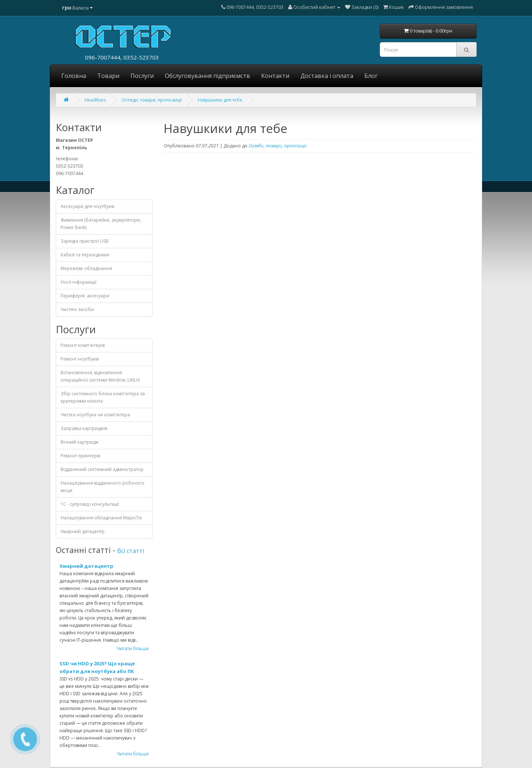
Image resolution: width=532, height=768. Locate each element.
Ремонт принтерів (80, 456)
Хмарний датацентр (83, 531)
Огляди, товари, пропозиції (152, 100)
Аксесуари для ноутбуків (87, 206)
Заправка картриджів (84, 428)
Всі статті (131, 551)
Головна (74, 76)
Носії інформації (79, 282)
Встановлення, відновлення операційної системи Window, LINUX (100, 376)
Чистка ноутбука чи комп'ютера (95, 415)
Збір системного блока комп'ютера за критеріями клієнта (103, 397)
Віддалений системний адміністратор (102, 469)
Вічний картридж (80, 442)
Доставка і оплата (327, 76)
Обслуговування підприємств (207, 76)
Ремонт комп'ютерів (83, 345)
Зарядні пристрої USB (85, 241)
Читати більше (133, 648)
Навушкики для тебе (220, 100)
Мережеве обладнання (86, 268)
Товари (108, 76)
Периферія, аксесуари (85, 296)
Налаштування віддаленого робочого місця (103, 487)
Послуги (142, 76)
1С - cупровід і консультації (90, 504)
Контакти (275, 76)
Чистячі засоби (77, 309)
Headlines (95, 100)
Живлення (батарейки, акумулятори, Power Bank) (101, 224)
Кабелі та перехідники (85, 255)
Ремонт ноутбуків (80, 359)
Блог (371, 76)
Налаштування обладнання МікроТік (101, 518)
